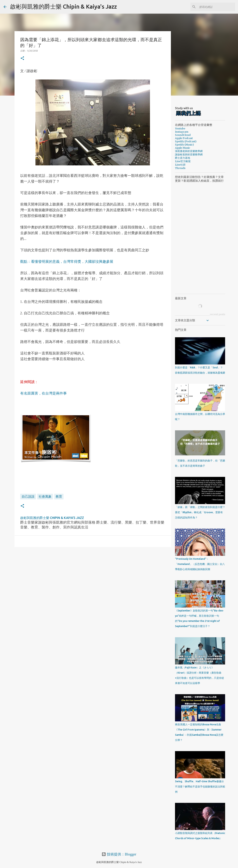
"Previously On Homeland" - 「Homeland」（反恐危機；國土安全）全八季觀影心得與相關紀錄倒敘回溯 (200, 564)
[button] (22, 58)
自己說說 (28, 496)
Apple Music (183, 148)
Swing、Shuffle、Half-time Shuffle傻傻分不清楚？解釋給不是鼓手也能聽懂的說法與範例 (200, 787)
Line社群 (180, 165)
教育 (59, 496)
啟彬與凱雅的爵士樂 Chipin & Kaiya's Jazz (63, 6)
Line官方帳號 (183, 161)
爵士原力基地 (183, 158)
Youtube (180, 129)
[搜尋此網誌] (216, 7)
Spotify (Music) (184, 145)
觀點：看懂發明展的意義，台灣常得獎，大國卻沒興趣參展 (67, 262)
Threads (180, 168)
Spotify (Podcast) (186, 141)
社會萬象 (45, 496)
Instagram (182, 132)
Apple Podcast (184, 138)
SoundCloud (183, 135)
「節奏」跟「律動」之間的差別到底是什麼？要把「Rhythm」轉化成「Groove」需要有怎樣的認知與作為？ (200, 512)
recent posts (217, 314)
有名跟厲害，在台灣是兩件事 (43, 393)
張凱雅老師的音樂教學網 (189, 151)
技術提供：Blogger (119, 854)
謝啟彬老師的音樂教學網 (189, 154)
